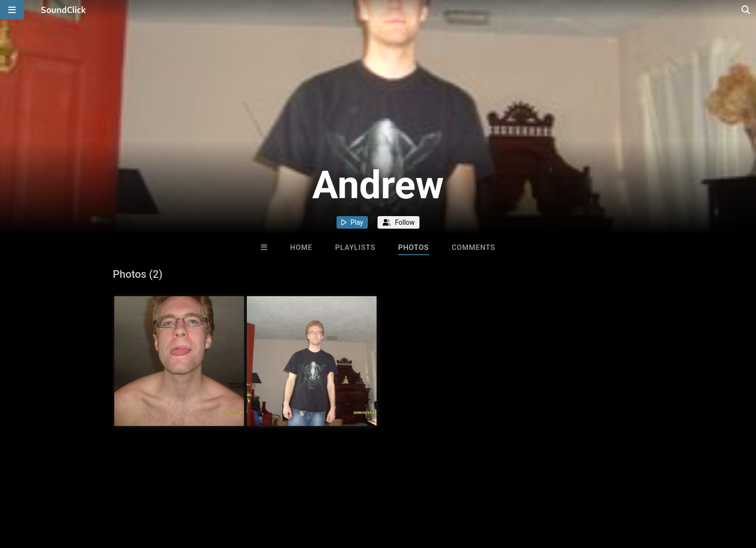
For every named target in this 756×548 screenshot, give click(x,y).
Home (301, 247)
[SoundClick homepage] (64, 10)
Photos (414, 247)
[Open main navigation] (12, 10)
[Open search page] (746, 10)
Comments (474, 247)
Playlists (355, 247)
